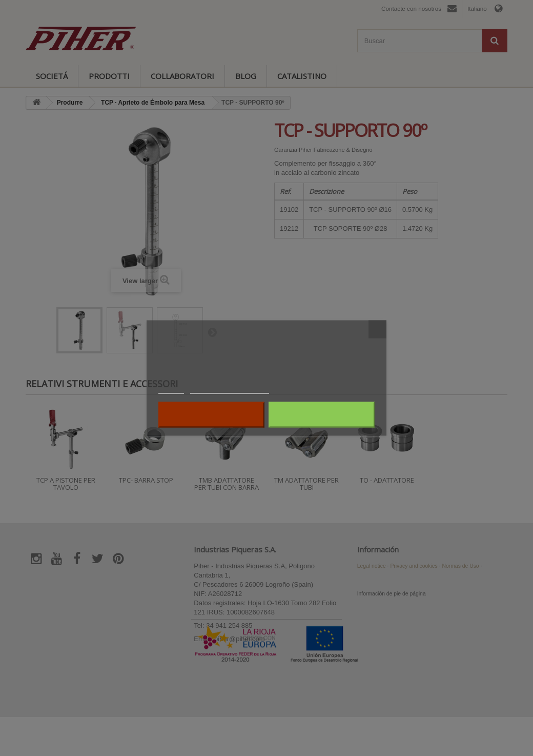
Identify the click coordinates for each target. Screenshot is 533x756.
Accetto (322, 415)
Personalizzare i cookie (230, 389)
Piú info (171, 389)
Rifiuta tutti (211, 415)
